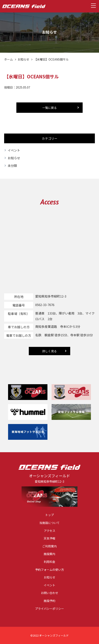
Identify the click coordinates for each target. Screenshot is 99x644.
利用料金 (49, 562)
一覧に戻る (49, 108)
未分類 (12, 166)
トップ (49, 515)
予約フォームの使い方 (49, 570)
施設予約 (49, 601)
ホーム (8, 59)
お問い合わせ (49, 593)
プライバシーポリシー (49, 609)
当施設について (49, 523)
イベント (14, 150)
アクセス (50, 531)
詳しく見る (49, 351)
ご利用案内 (49, 546)
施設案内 (49, 554)
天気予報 (49, 538)
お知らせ (23, 59)
